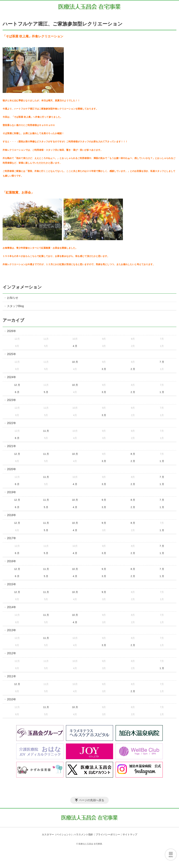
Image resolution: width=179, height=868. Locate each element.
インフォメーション (22, 287)
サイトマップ (130, 834)
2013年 (12, 630)
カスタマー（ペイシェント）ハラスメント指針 (67, 834)
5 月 (46, 392)
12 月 (17, 385)
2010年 (12, 699)
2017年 (12, 538)
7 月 (162, 362)
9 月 (104, 500)
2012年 (12, 653)
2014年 (12, 607)
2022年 (12, 423)
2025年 (12, 354)
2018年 (12, 515)
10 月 (75, 362)
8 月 (133, 454)
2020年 (12, 469)
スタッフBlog (15, 306)
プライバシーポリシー (108, 834)
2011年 (12, 676)
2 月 (133, 369)
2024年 (12, 377)
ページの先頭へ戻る (92, 800)
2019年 (12, 492)
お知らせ (13, 298)
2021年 (12, 446)
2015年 (12, 584)
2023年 (12, 400)
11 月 (46, 431)
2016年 (12, 561)
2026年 (12, 331)
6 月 (17, 392)
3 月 (104, 369)
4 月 (75, 346)
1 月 (162, 392)
